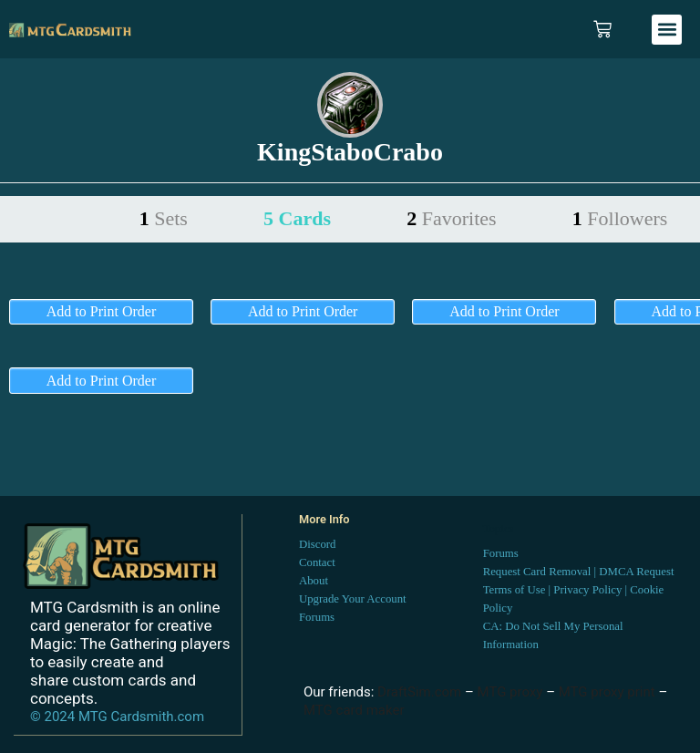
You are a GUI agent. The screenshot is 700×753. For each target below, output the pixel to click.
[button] (667, 30)
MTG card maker (354, 710)
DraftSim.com (419, 692)
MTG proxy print (607, 692)
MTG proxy (510, 692)
